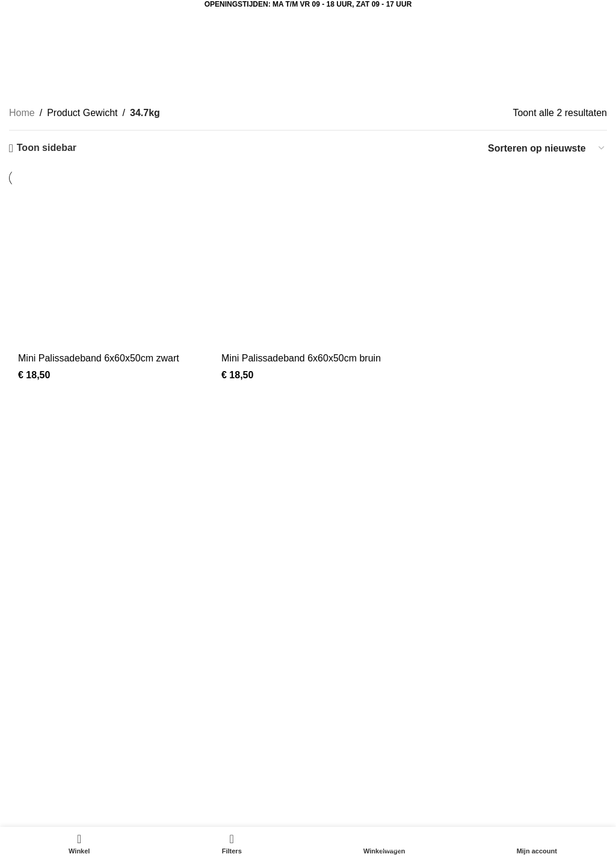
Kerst (20, 684)
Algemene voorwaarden (471, 729)
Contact (436, 706)
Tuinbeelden (240, 662)
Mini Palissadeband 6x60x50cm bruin (301, 358)
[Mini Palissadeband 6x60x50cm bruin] (308, 271)
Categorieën (305, 79)
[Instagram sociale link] (359, 542)
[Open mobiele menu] (36, 20)
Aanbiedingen (38, 662)
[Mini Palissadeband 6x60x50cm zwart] (105, 271)
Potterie (26, 751)
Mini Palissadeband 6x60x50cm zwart (99, 358)
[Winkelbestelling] (547, 148)
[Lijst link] (154, 558)
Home (22, 113)
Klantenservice (451, 684)
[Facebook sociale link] (329, 542)
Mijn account (241, 706)
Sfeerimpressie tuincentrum (273, 684)
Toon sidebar (47, 148)
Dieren (23, 706)
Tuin (18, 729)
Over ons (439, 662)
